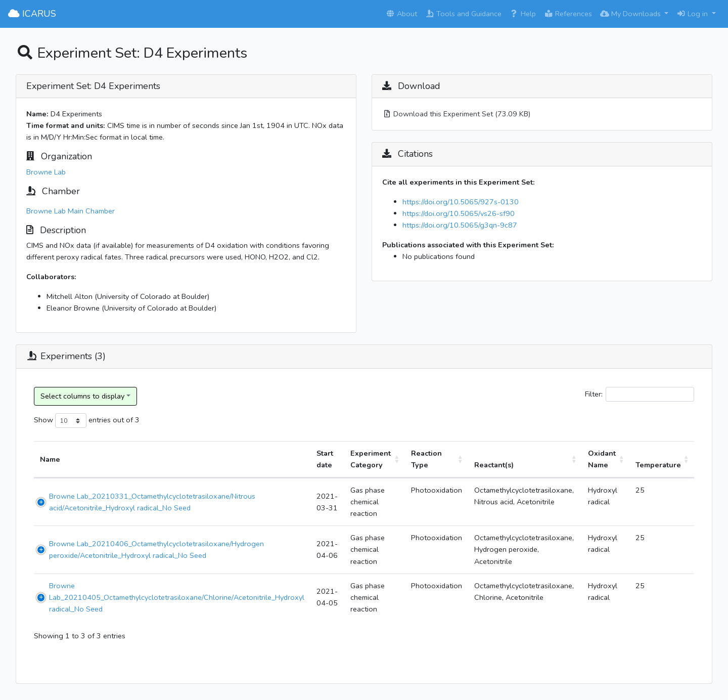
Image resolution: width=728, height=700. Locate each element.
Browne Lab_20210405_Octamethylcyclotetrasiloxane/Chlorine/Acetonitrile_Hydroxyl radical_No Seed (177, 597)
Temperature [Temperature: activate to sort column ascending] (658, 465)
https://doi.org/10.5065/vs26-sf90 (459, 213)
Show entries (72, 421)
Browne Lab (46, 172)
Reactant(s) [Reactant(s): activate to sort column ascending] (494, 465)
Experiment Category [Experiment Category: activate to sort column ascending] (371, 459)
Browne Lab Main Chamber (71, 211)
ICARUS (32, 14)
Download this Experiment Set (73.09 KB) (456, 114)
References (568, 14)
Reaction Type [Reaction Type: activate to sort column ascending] (426, 459)
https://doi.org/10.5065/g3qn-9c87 (460, 225)
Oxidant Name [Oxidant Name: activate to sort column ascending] (602, 459)
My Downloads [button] (631, 14)
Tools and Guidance (463, 14)
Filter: (640, 394)
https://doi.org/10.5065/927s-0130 (461, 202)
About (401, 14)
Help (523, 14)
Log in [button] (693, 14)
